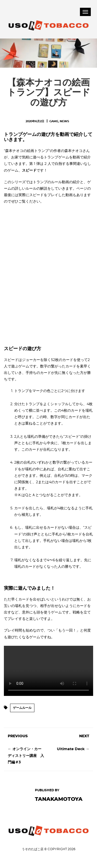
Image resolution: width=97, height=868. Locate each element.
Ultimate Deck (71, 749)
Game (54, 121)
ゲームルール (22, 708)
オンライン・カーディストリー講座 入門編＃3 (26, 756)
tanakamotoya (59, 799)
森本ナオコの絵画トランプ (27, 151)
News (64, 121)
